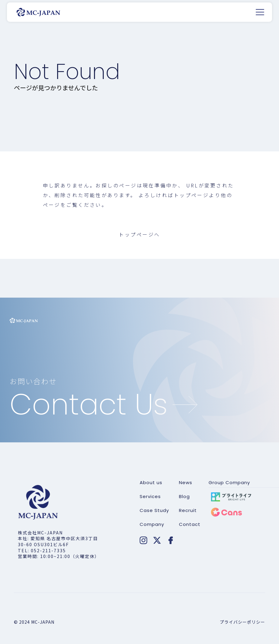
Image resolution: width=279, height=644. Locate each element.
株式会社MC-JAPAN (40, 533)
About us (151, 483)
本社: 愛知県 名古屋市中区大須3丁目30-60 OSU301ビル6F (58, 541)
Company (152, 524)
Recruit (188, 510)
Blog (184, 497)
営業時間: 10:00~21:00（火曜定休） (59, 556)
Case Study (154, 510)
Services (150, 497)
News (186, 483)
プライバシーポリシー (242, 622)
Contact (190, 524)
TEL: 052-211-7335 (42, 550)
